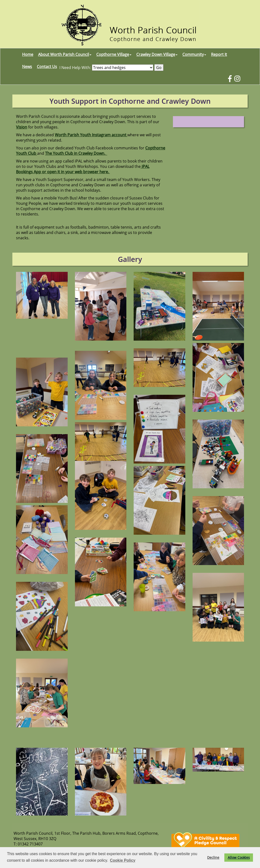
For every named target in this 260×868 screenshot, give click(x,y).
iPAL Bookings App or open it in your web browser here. (83, 169)
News (27, 67)
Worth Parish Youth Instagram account (91, 135)
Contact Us (47, 67)
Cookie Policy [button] (123, 860)
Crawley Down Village (157, 54)
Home (28, 54)
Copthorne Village (114, 54)
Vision (22, 127)
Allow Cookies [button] (239, 857)
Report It (219, 54)
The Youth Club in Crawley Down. (76, 153)
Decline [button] (213, 857)
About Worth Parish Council (65, 54)
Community (194, 54)
